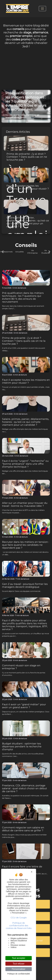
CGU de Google (19, 918)
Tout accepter (19, 958)
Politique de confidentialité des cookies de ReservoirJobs (19, 925)
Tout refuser (19, 964)
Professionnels (7, 252)
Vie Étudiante (46, 252)
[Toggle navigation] (42, 8)
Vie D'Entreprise (32, 252)
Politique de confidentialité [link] (19, 974)
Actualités (20, 252)
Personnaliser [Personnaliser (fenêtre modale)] (19, 969)
